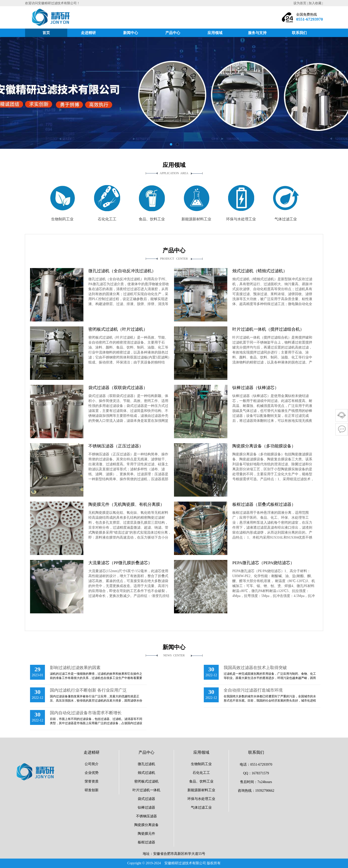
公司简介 (92, 764)
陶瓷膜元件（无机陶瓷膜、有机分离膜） (126, 504)
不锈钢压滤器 (146, 816)
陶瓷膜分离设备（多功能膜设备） (264, 446)
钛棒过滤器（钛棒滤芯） (256, 388)
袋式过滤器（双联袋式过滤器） (118, 388)
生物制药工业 (201, 764)
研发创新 (92, 790)
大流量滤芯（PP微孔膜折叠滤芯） (120, 563)
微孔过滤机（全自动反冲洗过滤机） (122, 271)
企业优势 (92, 773)
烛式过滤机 (146, 773)
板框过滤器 (146, 842)
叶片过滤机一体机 (146, 790)
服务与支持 (257, 33)
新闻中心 (131, 33)
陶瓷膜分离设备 (146, 825)
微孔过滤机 (146, 764)
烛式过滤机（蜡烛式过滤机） (260, 271)
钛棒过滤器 (146, 808)
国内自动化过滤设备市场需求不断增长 (86, 713)
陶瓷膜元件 (146, 834)
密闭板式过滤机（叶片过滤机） (118, 329)
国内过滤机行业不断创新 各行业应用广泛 (88, 690)
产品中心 (173, 33)
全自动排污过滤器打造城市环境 (253, 690)
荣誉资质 (92, 781)
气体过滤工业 (201, 808)
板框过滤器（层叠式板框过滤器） (264, 504)
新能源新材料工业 (201, 790)
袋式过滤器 (146, 799)
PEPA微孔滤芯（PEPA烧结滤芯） (263, 563)
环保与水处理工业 (201, 799)
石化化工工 (201, 773)
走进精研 (88, 33)
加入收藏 (315, 3)
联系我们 (299, 33)
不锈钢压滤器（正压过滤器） (116, 446)
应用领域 (215, 33)
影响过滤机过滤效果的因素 (75, 668)
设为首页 (300, 3)
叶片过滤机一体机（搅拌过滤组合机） (268, 329)
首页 (46, 33)
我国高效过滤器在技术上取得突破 (255, 668)
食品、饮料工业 (201, 781)
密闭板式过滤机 (146, 781)
